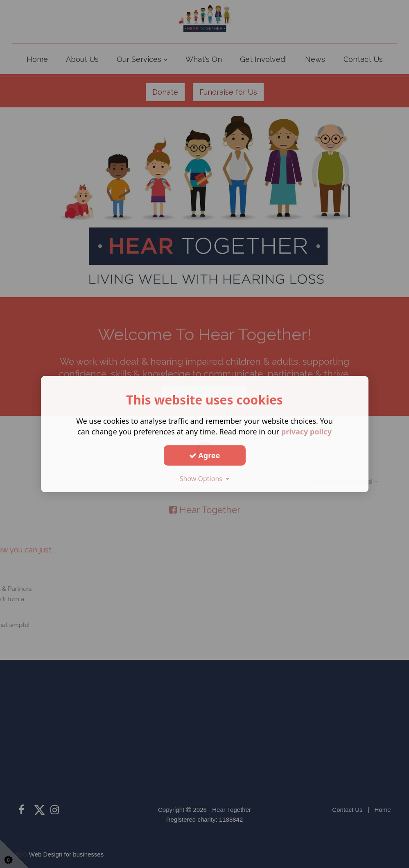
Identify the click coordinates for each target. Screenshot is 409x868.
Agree (205, 455)
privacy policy (306, 432)
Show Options (205, 479)
